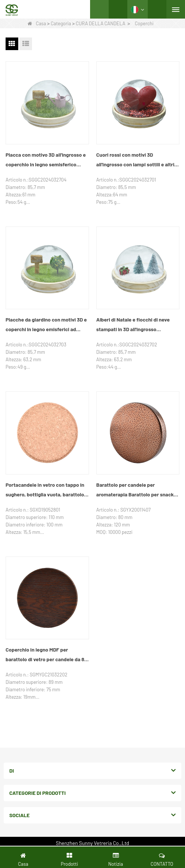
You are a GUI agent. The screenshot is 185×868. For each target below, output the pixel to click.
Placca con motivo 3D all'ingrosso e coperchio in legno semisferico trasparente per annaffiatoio (46, 160)
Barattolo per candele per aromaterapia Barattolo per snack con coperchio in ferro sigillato (135, 490)
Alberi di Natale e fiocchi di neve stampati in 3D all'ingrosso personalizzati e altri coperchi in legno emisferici (133, 325)
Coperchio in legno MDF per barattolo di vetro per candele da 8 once (45, 655)
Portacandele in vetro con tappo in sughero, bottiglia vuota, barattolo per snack (45, 490)
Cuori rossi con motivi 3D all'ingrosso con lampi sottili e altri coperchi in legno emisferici (135, 160)
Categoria (61, 23)
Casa (37, 23)
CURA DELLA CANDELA (100, 23)
